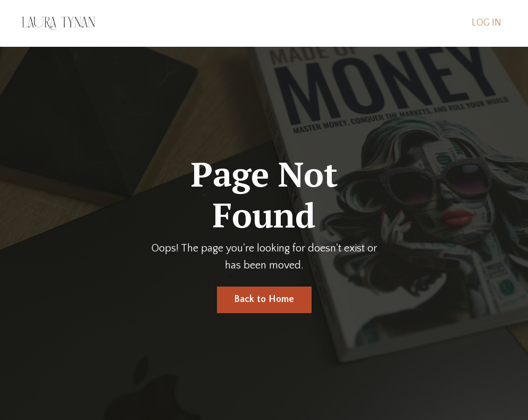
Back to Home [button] (264, 299)
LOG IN (487, 23)
